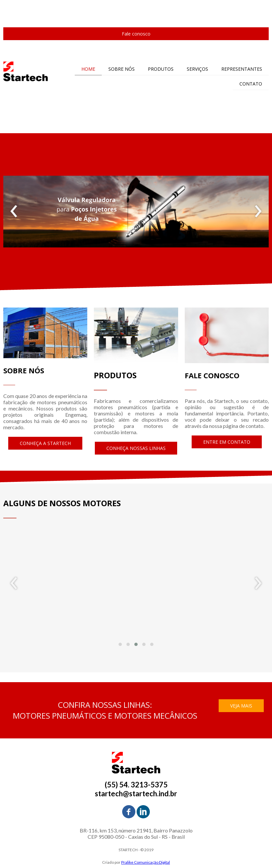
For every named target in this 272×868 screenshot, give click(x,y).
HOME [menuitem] (88, 69)
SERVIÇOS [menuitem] (197, 69)
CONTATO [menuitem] (251, 84)
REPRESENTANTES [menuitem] (242, 69)
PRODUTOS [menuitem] (161, 69)
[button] (136, 34)
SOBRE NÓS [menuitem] (122, 69)
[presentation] (14, 211)
